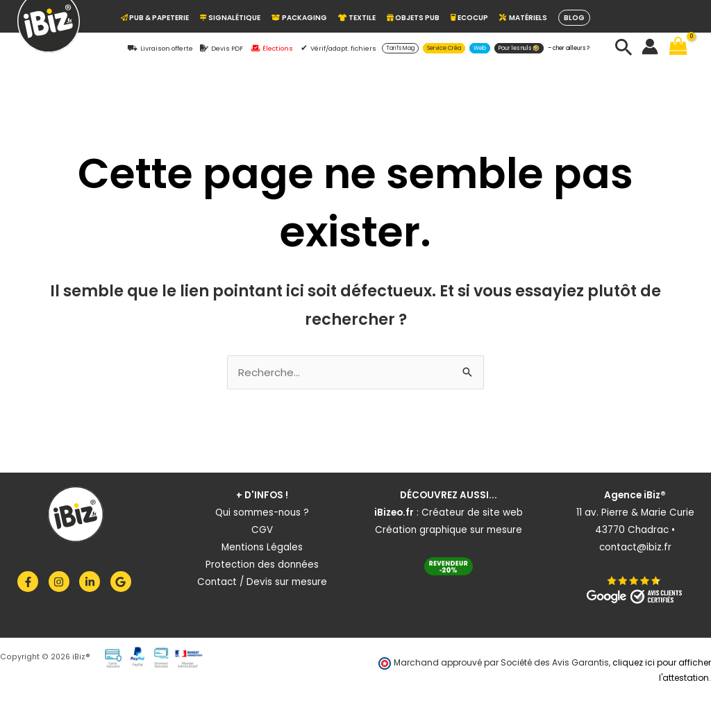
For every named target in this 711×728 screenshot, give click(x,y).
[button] (400, 48)
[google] (123, 582)
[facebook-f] (32, 582)
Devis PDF (227, 48)
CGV (262, 530)
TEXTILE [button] (357, 18)
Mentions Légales (262, 547)
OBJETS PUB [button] (413, 18)
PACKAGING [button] (299, 18)
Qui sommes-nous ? (262, 513)
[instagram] (63, 582)
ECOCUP (469, 18)
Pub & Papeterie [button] (155, 18)
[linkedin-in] (93, 582)
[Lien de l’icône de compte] (650, 46)
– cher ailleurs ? (569, 48)
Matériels (523, 18)
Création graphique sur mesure (449, 530)
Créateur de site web (472, 513)
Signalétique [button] (230, 18)
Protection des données (262, 565)
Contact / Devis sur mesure (262, 582)
